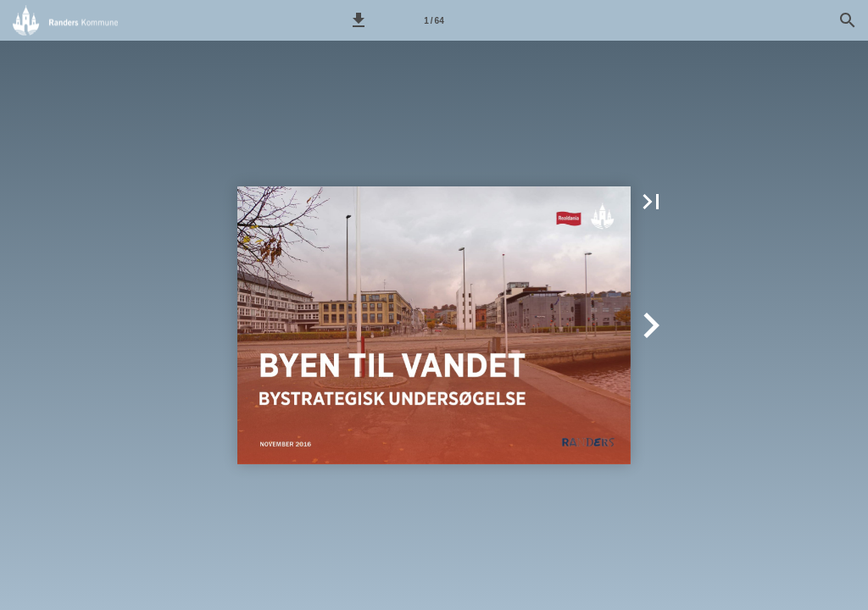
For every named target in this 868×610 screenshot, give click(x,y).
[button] (359, 20)
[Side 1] (434, 20)
